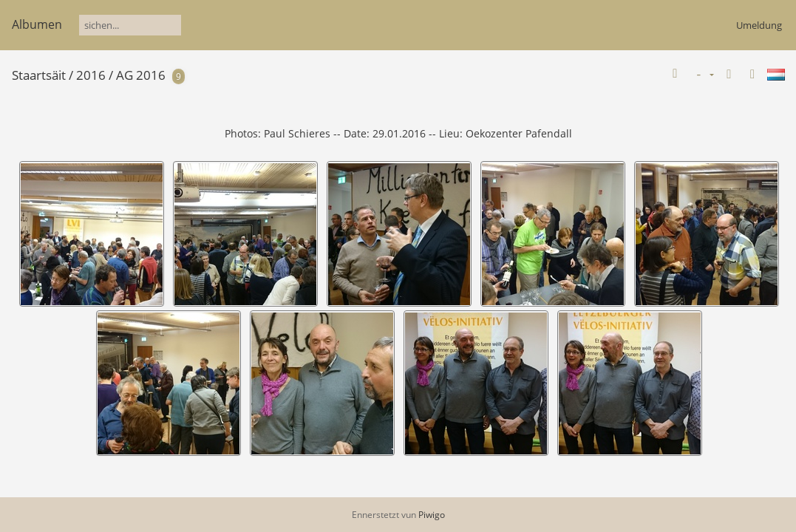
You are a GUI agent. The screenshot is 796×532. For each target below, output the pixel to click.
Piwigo (432, 515)
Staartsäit (39, 75)
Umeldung (759, 25)
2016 (91, 75)
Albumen (37, 24)
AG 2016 (141, 75)
